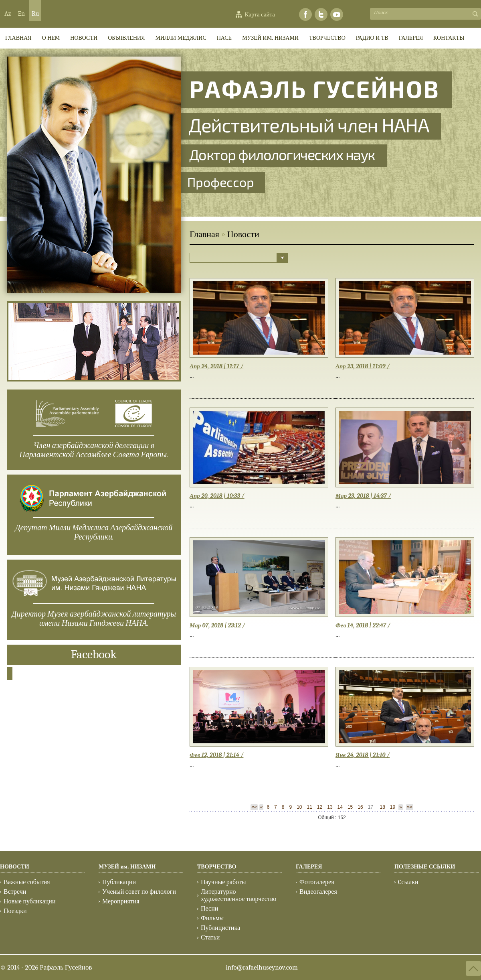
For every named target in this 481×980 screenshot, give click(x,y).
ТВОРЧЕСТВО (327, 38)
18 (382, 807)
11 (309, 807)
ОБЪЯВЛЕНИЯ (126, 38)
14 (340, 807)
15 (350, 807)
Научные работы (223, 882)
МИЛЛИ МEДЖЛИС (181, 38)
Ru (35, 14)
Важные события (27, 882)
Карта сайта (260, 14)
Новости (84, 38)
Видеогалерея (318, 892)
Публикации (119, 882)
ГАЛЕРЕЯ (411, 38)
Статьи (210, 937)
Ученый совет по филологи (139, 892)
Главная (204, 234)
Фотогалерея (317, 882)
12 (320, 807)
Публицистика (220, 928)
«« (254, 807)
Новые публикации (29, 901)
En (21, 14)
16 (360, 807)
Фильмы (212, 918)
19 (393, 807)
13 (330, 807)
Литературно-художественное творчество (238, 895)
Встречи (15, 892)
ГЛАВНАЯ (18, 38)
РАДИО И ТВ (372, 38)
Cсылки (408, 882)
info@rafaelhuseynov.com (262, 967)
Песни (209, 909)
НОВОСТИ (15, 867)
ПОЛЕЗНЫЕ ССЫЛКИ (425, 867)
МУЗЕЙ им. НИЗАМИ (270, 38)
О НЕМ (51, 38)
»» (409, 807)
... (192, 376)
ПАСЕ (224, 38)
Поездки (15, 911)
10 (299, 807)
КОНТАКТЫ (449, 38)
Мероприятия (121, 901)
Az (8, 14)
